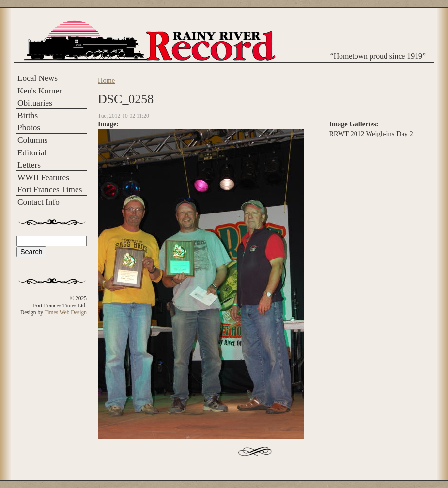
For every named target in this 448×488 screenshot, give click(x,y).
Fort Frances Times (50, 190)
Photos (29, 128)
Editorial (32, 153)
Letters (29, 165)
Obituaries (35, 103)
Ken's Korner (40, 91)
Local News (38, 78)
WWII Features (43, 177)
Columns (32, 140)
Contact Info (39, 202)
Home (106, 80)
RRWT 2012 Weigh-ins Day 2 (371, 134)
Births (28, 115)
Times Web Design (66, 312)
